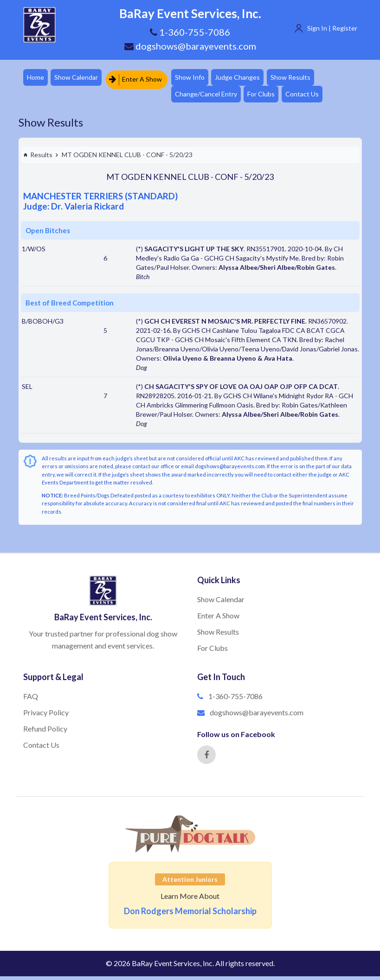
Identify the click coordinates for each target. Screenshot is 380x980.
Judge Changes (246, 78)
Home (36, 78)
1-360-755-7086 (235, 700)
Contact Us (313, 97)
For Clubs (270, 97)
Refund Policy (45, 732)
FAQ (31, 700)
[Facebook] (206, 758)
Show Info (196, 78)
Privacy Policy (46, 716)
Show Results (302, 78)
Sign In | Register (332, 28)
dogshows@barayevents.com (190, 46)
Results (38, 158)
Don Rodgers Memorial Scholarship (190, 915)
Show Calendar (80, 78)
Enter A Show (140, 78)
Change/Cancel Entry (212, 97)
